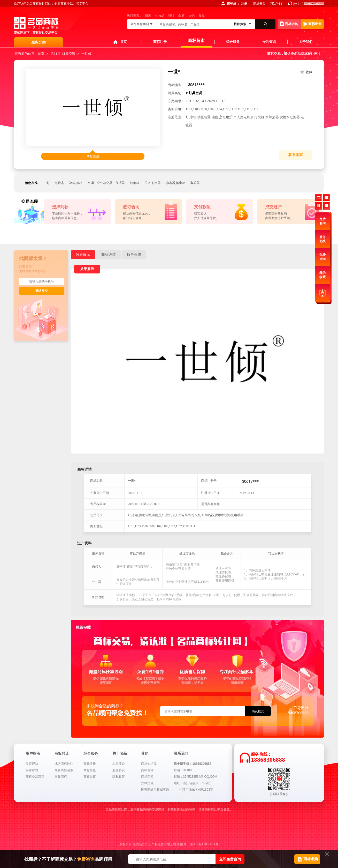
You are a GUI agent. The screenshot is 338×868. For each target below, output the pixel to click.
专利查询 (269, 42)
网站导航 (276, 4)
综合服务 (233, 42)
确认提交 (42, 291)
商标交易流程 (35, 777)
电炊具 (59, 183)
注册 (244, 4)
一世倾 (86, 54)
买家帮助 (32, 770)
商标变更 (90, 770)
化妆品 (160, 16)
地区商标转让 (64, 764)
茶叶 (171, 16)
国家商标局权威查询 (155, 790)
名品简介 (119, 764)
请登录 (232, 4)
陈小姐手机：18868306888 (192, 764)
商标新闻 (147, 777)
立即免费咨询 (230, 859)
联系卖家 (296, 155)
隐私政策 (119, 777)
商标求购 (289, 24)
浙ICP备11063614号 (204, 844)
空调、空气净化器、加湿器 (106, 183)
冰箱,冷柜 (76, 183)
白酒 (181, 16)
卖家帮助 (32, 764)
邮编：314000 (183, 770)
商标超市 (196, 40)
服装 (148, 16)
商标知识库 (149, 764)
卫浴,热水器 (153, 183)
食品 (202, 16)
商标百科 (147, 770)
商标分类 (259, 4)
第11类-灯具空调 (63, 54)
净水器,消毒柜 (176, 183)
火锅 (191, 16)
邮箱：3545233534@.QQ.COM (195, 777)
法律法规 (147, 783)
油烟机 (135, 183)
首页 (124, 42)
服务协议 (119, 770)
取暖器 (195, 183)
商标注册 (160, 42)
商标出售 (312, 24)
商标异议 (90, 777)
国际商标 (61, 777)
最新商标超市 (64, 770)
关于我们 (306, 42)
